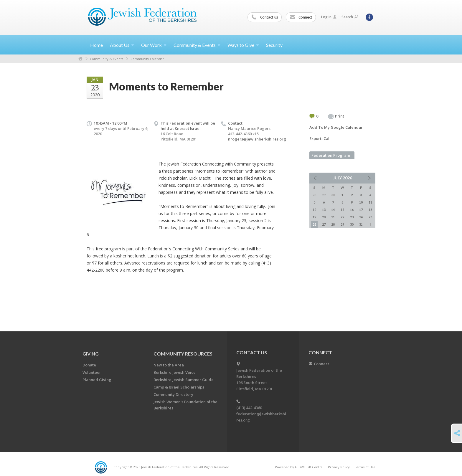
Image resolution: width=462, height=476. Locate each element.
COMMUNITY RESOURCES (183, 354)
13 (324, 210)
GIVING (91, 354)
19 (314, 217)
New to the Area (169, 365)
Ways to (243, 45)
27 (324, 224)
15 (342, 210)
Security (274, 45)
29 (342, 224)
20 (324, 217)
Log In (329, 17)
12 (314, 210)
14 (333, 210)
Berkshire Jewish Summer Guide (184, 380)
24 (361, 217)
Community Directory (173, 394)
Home (96, 45)
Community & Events (107, 59)
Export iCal (319, 138)
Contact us (265, 17)
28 (333, 224)
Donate (89, 365)
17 (361, 210)
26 (314, 224)
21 (333, 217)
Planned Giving (97, 380)
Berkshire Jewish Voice (175, 372)
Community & (197, 45)
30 (352, 224)
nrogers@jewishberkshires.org (257, 139)
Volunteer (92, 372)
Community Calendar (147, 59)
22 (342, 217)
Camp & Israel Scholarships (179, 387)
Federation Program (331, 155)
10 (361, 202)
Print (336, 116)
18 (370, 210)
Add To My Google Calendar (336, 127)
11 (370, 202)
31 (361, 224)
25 (370, 217)
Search (350, 17)
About (122, 45)
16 (352, 210)
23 (352, 217)
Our (154, 45)
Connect (301, 17)
